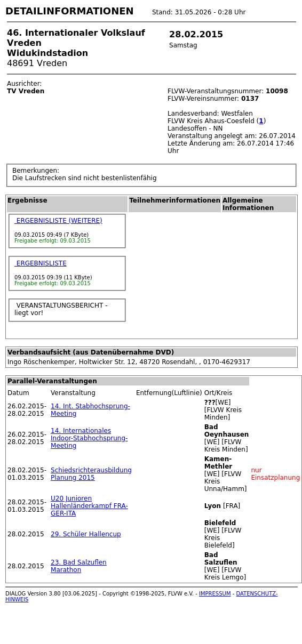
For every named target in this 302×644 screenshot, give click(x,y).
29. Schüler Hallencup (86, 534)
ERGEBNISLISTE (41, 263)
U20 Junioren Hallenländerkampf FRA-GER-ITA (89, 506)
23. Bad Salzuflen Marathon (79, 566)
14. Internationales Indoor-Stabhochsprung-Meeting (89, 438)
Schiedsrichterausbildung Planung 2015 (91, 474)
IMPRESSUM (215, 594)
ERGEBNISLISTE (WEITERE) (58, 221)
